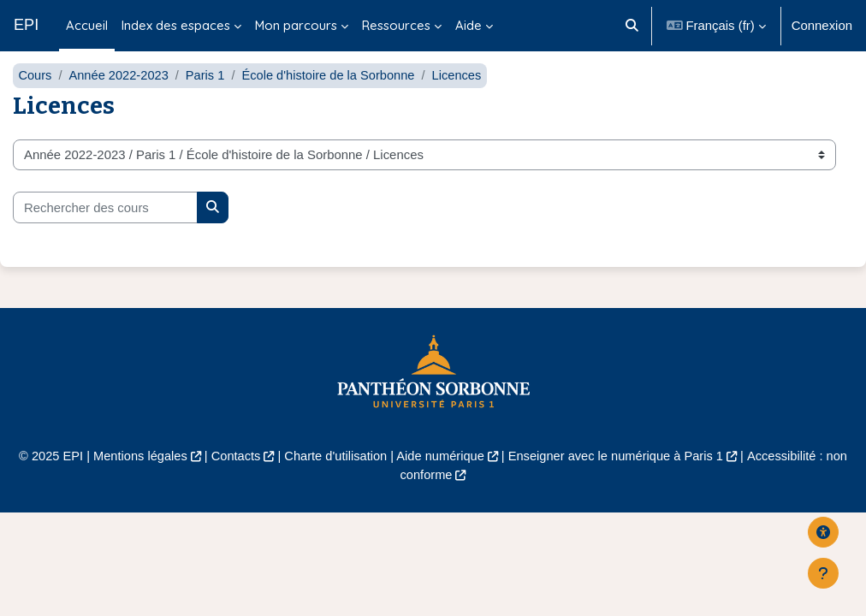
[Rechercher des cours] (105, 233)
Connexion (822, 26)
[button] (632, 26)
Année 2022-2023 (120, 101)
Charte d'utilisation (334, 482)
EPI (26, 25)
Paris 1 (208, 101)
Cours (35, 101)
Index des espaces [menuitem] (176, 25)
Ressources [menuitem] (396, 25)
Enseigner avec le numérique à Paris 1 (619, 482)
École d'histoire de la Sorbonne (334, 101)
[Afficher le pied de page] (823, 573)
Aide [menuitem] (469, 25)
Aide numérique (441, 482)
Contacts (232, 482)
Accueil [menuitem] (87, 25)
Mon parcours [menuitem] (296, 25)
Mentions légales (135, 482)
